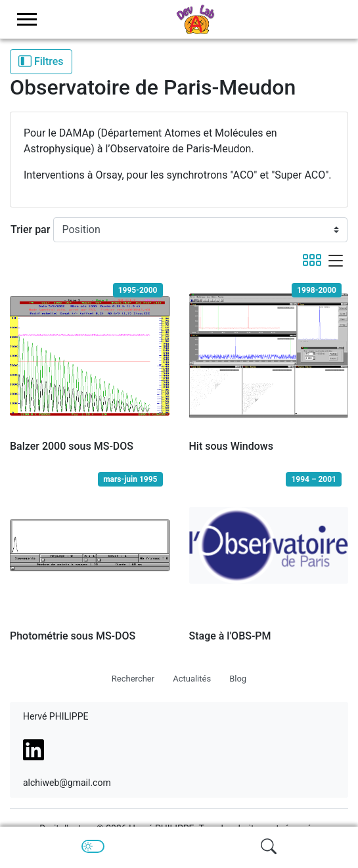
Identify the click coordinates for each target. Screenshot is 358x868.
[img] (269, 846)
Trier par (30, 229)
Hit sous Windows (231, 446)
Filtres (41, 61)
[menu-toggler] (27, 19)
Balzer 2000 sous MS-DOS (72, 446)
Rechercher (133, 679)
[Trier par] (200, 230)
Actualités (192, 679)
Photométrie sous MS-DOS (73, 636)
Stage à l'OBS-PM (230, 636)
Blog (238, 679)
